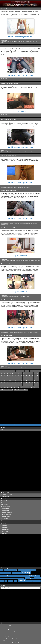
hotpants (3, 43)
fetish (36, 41)
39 (29, 376)
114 (12, 390)
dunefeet (9, 573)
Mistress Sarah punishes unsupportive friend (10, 631)
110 (38, 387)
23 (24, 373)
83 (35, 383)
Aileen (34, 332)
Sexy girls (11, 368)
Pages (3, 428)
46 (10, 378)
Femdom (14, 296)
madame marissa (10, 578)
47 (13, 378)
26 (32, 373)
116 (18, 390)
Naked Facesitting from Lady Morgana (10, 228)
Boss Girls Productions (9, 41)
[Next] (26, 390)
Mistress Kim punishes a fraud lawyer (9, 637)
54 (32, 378)
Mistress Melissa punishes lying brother (9, 639)
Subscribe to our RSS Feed (20, 425)
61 (13, 380)
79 (24, 383)
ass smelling (13, 570)
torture (39, 581)
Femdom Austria (8, 260)
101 (8, 387)
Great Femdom (4, 503)
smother (26, 41)
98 (38, 385)
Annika (28, 296)
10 (28, 371)
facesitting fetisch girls (25, 332)
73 (7, 383)
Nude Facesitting (5, 519)
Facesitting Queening (6, 509)
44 (5, 378)
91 (18, 385)
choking (6, 296)
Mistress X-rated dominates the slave (9, 83)
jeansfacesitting (21, 223)
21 (18, 373)
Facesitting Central (5, 511)
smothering (29, 581)
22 (21, 373)
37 (24, 376)
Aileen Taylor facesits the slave (8, 300)
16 (5, 373)
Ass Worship (18, 260)
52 (27, 378)
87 (7, 385)
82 (32, 383)
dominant (18, 296)
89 (13, 385)
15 (2, 373)
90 (16, 385)
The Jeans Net (8, 80)
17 (7, 373)
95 (29, 385)
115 (15, 390)
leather (21, 368)
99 (2, 387)
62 (16, 380)
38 (27, 376)
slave (19, 368)
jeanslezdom (15, 80)
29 (2, 376)
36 (21, 376)
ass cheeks (19, 116)
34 (16, 376)
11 (31, 371)
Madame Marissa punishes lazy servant (9, 627)
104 (18, 387)
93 (24, 385)
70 (38, 380)
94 (27, 385)
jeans (12, 80)
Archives (4, 585)
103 (15, 387)
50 (21, 378)
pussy (24, 368)
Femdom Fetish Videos (6, 515)
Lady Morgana (27, 260)
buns (26, 368)
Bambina (18, 187)
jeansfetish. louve (36, 80)
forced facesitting (24, 576)
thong (35, 581)
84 (38, 383)
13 (36, 371)
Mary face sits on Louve (6, 46)
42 (38, 376)
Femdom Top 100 (5, 531)
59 (7, 380)
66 (27, 380)
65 (24, 380)
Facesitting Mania (5, 501)
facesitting (16, 152)
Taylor (37, 332)
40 (32, 376)
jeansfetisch (30, 80)
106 (25, 387)
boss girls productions (30, 570)
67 (29, 380)
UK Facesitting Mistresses (7, 494)
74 (10, 383)
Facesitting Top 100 (5, 525)
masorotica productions (19, 578)
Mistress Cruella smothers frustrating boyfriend (11, 643)
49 (18, 378)
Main (2, 430)
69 (35, 380)
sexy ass (11, 581)
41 (35, 376)
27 (35, 373)
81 (29, 383)
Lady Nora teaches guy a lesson (8, 625)
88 (10, 385)
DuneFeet (7, 187)
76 (16, 383)
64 (21, 380)
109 (34, 387)
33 (13, 376)
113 (9, 390)
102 (11, 387)
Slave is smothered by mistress (8, 264)
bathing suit (26, 187)
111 (2, 390)
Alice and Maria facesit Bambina (8, 155)
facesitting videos (6, 576)
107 (28, 387)
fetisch (34, 41)
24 (27, 373)
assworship (30, 41)
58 (5, 380)
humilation (16, 41)
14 (39, 371)
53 (29, 378)
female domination (21, 41)
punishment (37, 578)
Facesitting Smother (5, 529)
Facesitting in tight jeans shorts (8, 9)
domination (3, 573)
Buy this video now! (20, 111)
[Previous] (3, 371)
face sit (16, 368)
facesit (6, 116)
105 (21, 387)
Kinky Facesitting (5, 505)
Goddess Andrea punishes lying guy (9, 629)
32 (10, 376)
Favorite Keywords (6, 568)
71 (2, 383)
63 (18, 380)
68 (32, 380)
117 (22, 390)
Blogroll (3, 499)
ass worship (21, 570)
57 (2, 380)
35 (18, 376)
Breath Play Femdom (6, 507)
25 (29, 373)
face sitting (14, 573)
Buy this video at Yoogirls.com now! (20, 37)
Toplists (3, 523)
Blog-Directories (5, 521)
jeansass (26, 80)
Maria (12, 187)
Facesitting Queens (5, 527)
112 (5, 390)
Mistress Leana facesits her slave (9, 191)
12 (34, 371)
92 (21, 385)
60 (10, 380)
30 (5, 376)
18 (10, 373)
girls (31, 152)
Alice (10, 187)
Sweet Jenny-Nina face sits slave (8, 119)
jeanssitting (16, 223)
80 (27, 383)
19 (13, 373)
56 (38, 378)
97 (35, 385)
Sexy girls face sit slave (6, 336)
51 (24, 378)
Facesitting (13, 260)
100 (5, 387)
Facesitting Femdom (5, 517)
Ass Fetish (23, 260)
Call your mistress (5, 496)
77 (18, 383)
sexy (19, 80)
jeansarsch (22, 80)
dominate (13, 116)
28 (38, 373)
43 (2, 378)
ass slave (6, 570)
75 (13, 383)
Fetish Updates (4, 533)
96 (32, 385)
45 (7, 378)
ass (16, 116)
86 (5, 385)
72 (5, 383)
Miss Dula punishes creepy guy (8, 641)
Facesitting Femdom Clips (7, 513)
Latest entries (5, 623)
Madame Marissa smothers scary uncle (9, 635)
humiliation (33, 576)
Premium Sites (5, 492)
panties (32, 578)
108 (31, 387)
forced (18, 576)
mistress (30, 187)
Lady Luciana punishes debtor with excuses (10, 633)
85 (2, 385)
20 (16, 373)
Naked (32, 260)
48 (16, 378)
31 (7, 376)
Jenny (29, 152)
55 (35, 378)
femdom (14, 576)
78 (21, 383)
